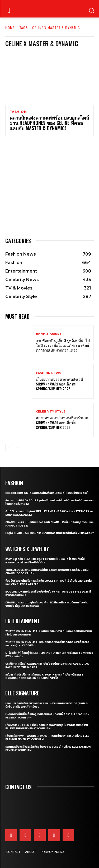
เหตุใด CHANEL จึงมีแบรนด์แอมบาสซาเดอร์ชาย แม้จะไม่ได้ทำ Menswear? (49, 533)
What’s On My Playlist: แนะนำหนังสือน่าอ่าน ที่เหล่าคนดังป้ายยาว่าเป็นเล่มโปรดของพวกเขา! (49, 633)
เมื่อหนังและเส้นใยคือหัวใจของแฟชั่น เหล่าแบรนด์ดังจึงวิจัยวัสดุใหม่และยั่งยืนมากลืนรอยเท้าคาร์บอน (47, 705)
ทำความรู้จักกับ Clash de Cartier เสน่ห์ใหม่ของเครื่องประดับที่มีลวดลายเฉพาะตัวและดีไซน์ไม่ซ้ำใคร (45, 561)
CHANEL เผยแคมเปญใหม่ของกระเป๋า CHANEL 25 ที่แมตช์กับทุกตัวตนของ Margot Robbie (49, 524)
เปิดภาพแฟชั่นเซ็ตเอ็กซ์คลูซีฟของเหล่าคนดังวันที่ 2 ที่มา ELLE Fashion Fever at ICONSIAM (47, 716)
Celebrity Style (51, 412)
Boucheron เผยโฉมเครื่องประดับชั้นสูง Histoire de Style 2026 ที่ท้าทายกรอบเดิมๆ (48, 593)
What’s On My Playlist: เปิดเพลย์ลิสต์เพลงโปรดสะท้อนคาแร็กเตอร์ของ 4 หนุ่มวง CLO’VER (47, 644)
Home (10, 27)
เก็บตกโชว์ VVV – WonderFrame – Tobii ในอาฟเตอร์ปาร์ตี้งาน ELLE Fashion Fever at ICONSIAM (47, 738)
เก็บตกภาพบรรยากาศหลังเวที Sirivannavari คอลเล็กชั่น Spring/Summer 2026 (59, 384)
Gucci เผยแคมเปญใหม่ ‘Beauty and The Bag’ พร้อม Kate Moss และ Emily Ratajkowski (49, 513)
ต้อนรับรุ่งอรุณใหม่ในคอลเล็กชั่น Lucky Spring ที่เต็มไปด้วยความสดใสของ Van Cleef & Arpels (49, 582)
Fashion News (49, 373)
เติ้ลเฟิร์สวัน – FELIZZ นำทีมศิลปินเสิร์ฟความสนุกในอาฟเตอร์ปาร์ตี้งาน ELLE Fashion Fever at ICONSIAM (47, 727)
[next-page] (17, 448)
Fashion (18, 112)
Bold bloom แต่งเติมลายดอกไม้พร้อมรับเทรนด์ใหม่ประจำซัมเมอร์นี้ (46, 493)
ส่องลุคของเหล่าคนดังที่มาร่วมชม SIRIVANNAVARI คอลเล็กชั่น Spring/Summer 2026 (63, 422)
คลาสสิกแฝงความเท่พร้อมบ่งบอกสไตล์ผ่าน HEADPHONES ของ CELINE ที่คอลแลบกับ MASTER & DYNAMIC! (49, 123)
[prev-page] (9, 448)
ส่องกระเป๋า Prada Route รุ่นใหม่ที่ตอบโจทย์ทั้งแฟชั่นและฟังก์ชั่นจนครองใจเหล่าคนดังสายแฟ (49, 502)
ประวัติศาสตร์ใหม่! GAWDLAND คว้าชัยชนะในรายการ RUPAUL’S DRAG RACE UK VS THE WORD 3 (47, 665)
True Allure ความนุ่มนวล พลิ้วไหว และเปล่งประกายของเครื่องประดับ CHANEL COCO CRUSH (47, 572)
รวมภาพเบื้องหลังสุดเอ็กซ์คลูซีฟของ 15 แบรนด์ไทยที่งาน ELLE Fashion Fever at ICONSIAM (48, 748)
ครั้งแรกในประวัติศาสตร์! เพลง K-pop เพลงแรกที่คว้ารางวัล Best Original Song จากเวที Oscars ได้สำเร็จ (44, 676)
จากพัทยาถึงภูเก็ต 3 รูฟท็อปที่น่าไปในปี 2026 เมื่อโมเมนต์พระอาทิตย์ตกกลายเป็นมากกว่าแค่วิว (63, 345)
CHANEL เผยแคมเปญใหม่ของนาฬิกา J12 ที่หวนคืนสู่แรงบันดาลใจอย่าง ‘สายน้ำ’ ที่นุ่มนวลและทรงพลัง (47, 604)
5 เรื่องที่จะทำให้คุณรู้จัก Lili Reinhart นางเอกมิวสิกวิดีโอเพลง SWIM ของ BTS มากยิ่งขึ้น (49, 655)
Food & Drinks (49, 334)
